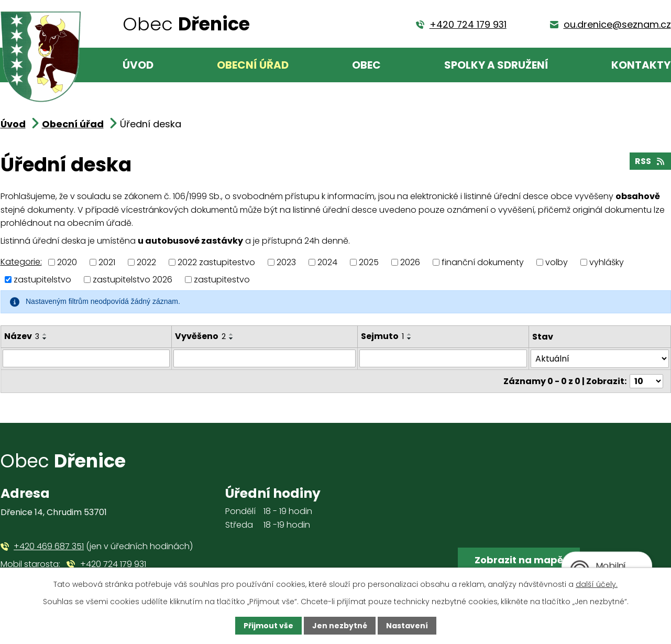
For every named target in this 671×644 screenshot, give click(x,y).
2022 (146, 262)
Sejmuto (382, 336)
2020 (67, 262)
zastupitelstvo (42, 280)
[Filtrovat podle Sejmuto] (443, 358)
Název (22, 336)
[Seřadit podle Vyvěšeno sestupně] (232, 339)
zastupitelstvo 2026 (133, 280)
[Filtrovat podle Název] (86, 358)
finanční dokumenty (483, 262)
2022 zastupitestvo (216, 262)
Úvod (138, 65)
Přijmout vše (268, 626)
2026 (410, 262)
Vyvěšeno (200, 336)
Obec (366, 65)
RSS (650, 161)
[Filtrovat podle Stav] (600, 359)
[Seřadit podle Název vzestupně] (45, 334)
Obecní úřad (253, 65)
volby (557, 262)
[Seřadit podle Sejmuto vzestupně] (410, 334)
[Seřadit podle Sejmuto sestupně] (410, 339)
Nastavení (407, 626)
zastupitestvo (222, 280)
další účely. (597, 584)
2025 (369, 262)
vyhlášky (607, 262)
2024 (327, 262)
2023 (286, 262)
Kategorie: (21, 262)
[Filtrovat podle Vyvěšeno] (265, 358)
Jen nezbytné (340, 626)
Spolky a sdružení (496, 65)
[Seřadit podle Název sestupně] (45, 339)
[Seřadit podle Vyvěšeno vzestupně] (232, 334)
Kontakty (641, 65)
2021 (107, 262)
